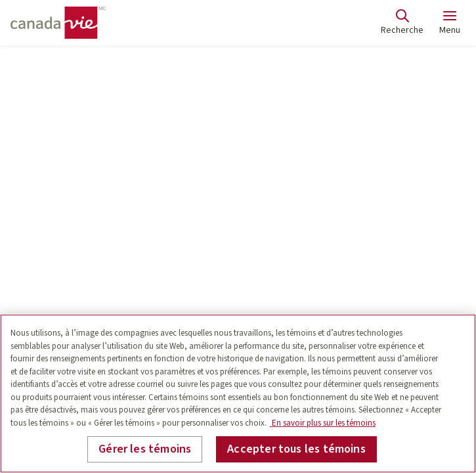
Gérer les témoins (145, 449)
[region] (238, 394)
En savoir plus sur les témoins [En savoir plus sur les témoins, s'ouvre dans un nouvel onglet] (323, 423)
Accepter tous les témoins (296, 449)
